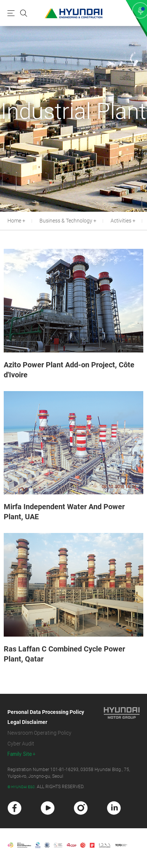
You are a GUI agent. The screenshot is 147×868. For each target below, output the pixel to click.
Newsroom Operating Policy (39, 733)
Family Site (20, 754)
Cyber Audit (21, 744)
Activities (121, 221)
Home (14, 221)
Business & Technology (66, 221)
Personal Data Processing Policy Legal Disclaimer (46, 717)
